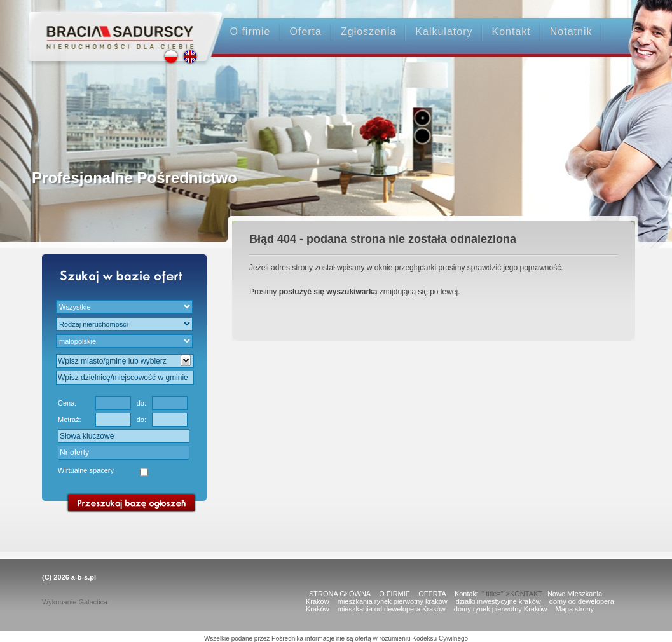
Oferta (306, 31)
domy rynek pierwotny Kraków (501, 609)
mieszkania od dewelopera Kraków (392, 609)
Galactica (93, 602)
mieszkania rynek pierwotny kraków (393, 601)
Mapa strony (575, 609)
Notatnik (571, 31)
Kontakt (511, 31)
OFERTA (432, 594)
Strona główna (114, 26)
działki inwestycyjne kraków (498, 601)
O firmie (250, 31)
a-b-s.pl (84, 577)
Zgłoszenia (368, 31)
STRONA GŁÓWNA (340, 594)
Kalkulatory (444, 31)
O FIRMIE (394, 594)
